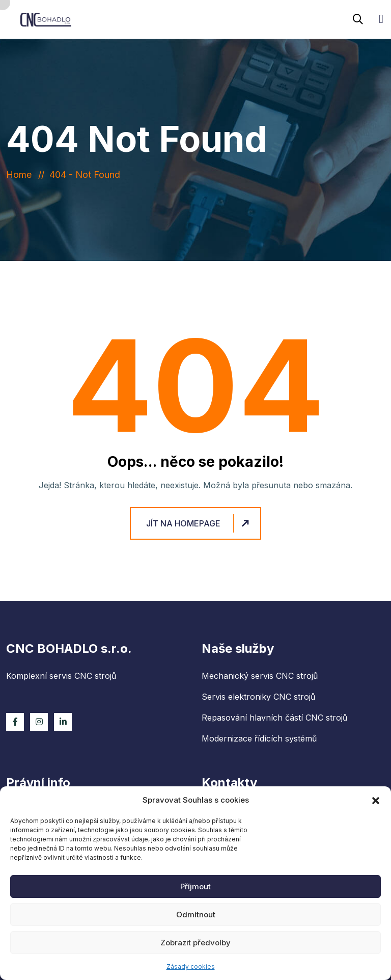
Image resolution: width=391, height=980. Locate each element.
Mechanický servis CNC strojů (260, 676)
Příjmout (195, 886)
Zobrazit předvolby (195, 943)
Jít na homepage (199, 524)
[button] (376, 800)
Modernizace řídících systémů (259, 738)
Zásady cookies (191, 966)
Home (21, 175)
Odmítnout (196, 915)
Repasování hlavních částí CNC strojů (274, 718)
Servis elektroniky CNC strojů (258, 697)
